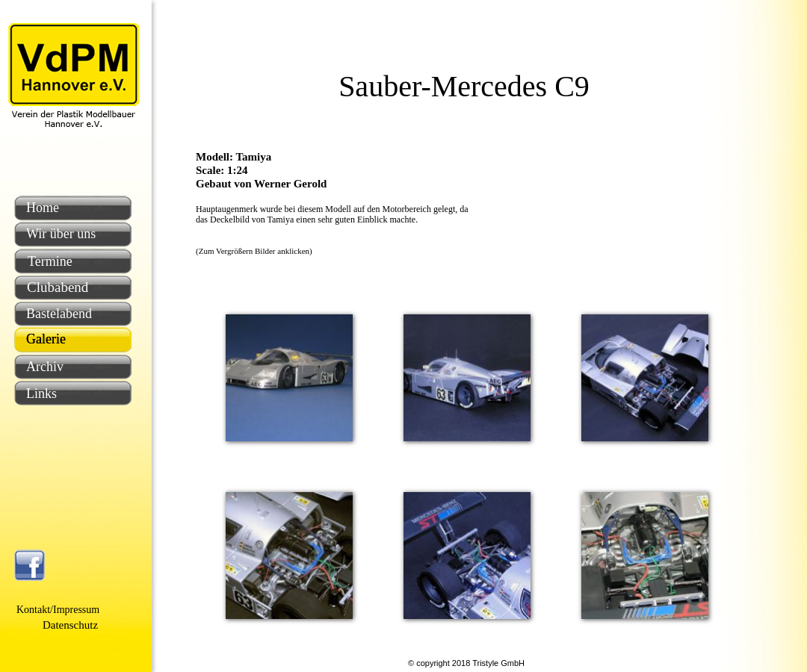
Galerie (46, 339)
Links (41, 393)
